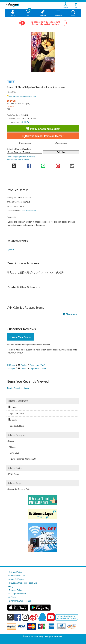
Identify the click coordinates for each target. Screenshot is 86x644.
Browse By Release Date (19, 489)
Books (24, 365)
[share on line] (43, 165)
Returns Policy (16, 590)
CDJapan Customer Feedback (23, 583)
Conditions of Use (17, 576)
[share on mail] (72, 165)
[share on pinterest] (58, 165)
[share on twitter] (14, 165)
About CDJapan (16, 579)
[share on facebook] (29, 165)
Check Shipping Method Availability (21, 157)
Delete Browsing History (18, 388)
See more (71, 314)
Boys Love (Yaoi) (37, 365)
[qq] (42, 617)
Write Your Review (20, 337)
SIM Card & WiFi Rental (20, 601)
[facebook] (18, 617)
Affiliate (12, 597)
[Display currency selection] (9, 110)
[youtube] (51, 617)
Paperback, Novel (38, 369)
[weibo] (33, 617)
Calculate (61, 152)
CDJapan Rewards (18, 594)
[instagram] (25, 617)
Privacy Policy (16, 572)
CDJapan (11, 365)
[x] (10, 617)
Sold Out (26, 122)
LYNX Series (14, 474)
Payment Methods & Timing (18, 159)
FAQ (11, 587)
